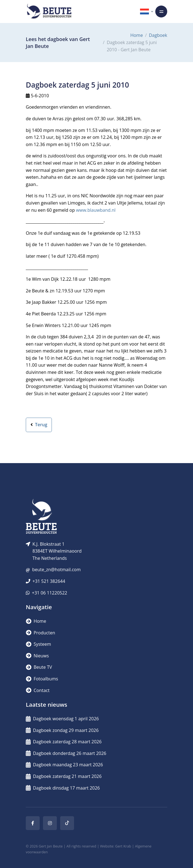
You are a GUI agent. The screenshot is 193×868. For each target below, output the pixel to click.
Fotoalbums (42, 679)
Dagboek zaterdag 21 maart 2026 (64, 776)
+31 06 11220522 (49, 593)
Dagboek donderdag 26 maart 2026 (66, 753)
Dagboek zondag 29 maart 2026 (62, 730)
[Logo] (49, 12)
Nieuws (37, 656)
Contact (38, 690)
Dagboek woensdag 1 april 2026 (62, 719)
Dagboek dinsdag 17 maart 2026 (63, 788)
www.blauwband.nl (96, 210)
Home (137, 35)
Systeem (38, 644)
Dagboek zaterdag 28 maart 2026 (64, 742)
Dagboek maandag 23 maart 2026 (64, 765)
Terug (39, 425)
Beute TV (39, 667)
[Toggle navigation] (161, 12)
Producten (40, 633)
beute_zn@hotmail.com (56, 570)
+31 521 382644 (49, 581)
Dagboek (158, 35)
